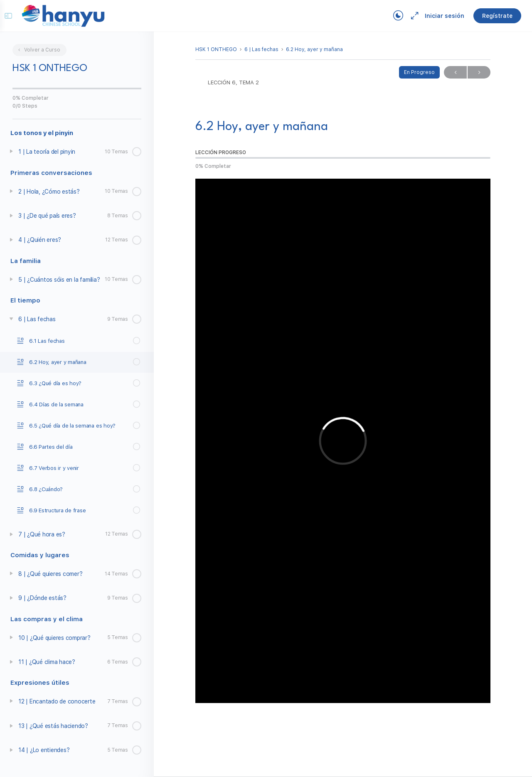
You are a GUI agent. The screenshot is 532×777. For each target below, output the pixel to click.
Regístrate (491, 16)
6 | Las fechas (261, 49)
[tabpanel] (343, 441)
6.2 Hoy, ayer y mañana (314, 49)
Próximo (479, 73)
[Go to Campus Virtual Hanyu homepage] (69, 15)
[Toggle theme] (392, 16)
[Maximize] (407, 16)
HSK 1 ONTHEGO (216, 49)
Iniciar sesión (439, 16)
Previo (455, 73)
